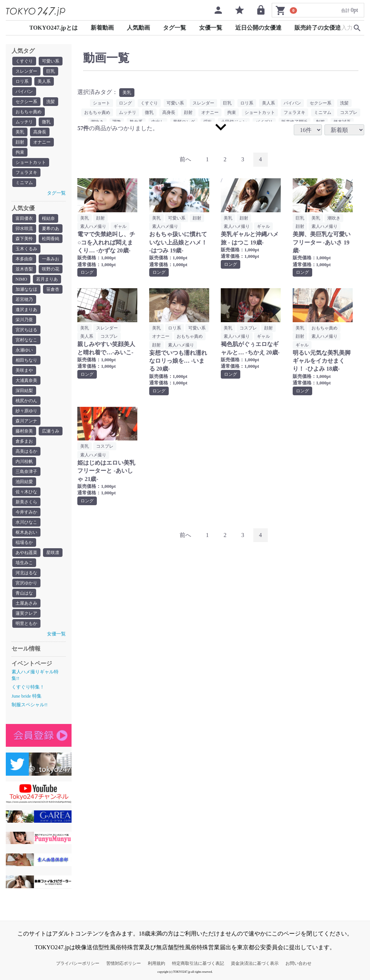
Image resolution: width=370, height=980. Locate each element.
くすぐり (24, 61)
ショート (102, 103)
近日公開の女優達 (258, 28)
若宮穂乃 (24, 299)
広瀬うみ (51, 431)
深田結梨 (24, 391)
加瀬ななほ (26, 289)
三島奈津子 (26, 472)
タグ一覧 (175, 28)
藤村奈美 (24, 431)
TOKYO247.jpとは (53, 28)
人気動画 (138, 28)
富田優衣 (24, 218)
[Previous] (185, 160)
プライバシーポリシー (78, 963)
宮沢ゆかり (26, 583)
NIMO (21, 279)
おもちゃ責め (29, 112)
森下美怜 (24, 239)
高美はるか (26, 451)
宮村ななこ (26, 340)
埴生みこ (24, 563)
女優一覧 (211, 28)
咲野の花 (51, 269)
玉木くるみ (26, 249)
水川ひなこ (26, 522)
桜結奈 (48, 218)
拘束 (20, 152)
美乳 (20, 132)
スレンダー (26, 71)
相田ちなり (26, 360)
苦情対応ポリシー (124, 963)
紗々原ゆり (26, 411)
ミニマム (24, 183)
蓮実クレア (26, 613)
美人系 (44, 81)
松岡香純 (51, 239)
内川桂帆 (24, 461)
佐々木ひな (26, 492)
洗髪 (51, 102)
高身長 (40, 132)
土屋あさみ (26, 603)
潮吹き (334, 218)
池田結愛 (24, 482)
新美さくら (26, 502)
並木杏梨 (24, 269)
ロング (125, 103)
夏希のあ (51, 229)
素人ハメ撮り (93, 226)
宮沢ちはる (26, 330)
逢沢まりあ (26, 310)
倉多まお (24, 441)
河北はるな (26, 573)
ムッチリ (24, 122)
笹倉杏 (53, 289)
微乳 (46, 122)
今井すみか (26, 512)
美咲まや (24, 370)
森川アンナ (26, 421)
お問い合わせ (298, 963)
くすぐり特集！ (28, 687)
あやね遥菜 (26, 553)
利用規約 (156, 963)
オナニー (42, 142)
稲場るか (24, 542)
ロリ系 (22, 81)
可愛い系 (51, 61)
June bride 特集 (27, 696)
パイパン (24, 91)
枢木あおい (26, 532)
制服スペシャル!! (30, 705)
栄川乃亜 (24, 320)
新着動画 (102, 28)
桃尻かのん (26, 401)
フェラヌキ (26, 172)
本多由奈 (24, 259)
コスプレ (349, 112)
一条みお (51, 259)
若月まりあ (47, 279)
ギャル (120, 226)
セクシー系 (26, 102)
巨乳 (51, 71)
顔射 (20, 142)
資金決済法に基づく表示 (255, 963)
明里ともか (26, 623)
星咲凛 (53, 553)
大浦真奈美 (26, 380)
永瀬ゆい (24, 350)
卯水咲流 (24, 229)
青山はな (24, 593)
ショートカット (31, 162)
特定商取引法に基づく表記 (198, 963)
